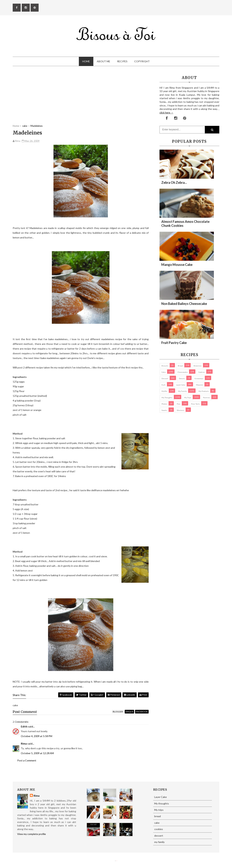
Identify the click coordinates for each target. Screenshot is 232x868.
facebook (142, 712)
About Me (103, 61)
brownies (198, 366)
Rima (24, 744)
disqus (129, 712)
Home (86, 61)
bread (180, 366)
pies (179, 404)
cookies (202, 372)
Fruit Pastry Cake (174, 343)
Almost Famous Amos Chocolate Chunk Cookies (185, 224)
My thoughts (167, 398)
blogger (118, 712)
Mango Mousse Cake (177, 265)
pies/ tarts (195, 404)
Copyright (142, 61)
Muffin (164, 391)
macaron (199, 385)
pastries (206, 398)
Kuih (163, 385)
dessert (165, 378)
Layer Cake (181, 385)
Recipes (122, 61)
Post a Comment (27, 760)
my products (204, 391)
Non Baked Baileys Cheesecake (184, 304)
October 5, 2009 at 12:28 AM (37, 753)
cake (164, 372)
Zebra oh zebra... (174, 182)
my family (182, 391)
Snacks (164, 410)
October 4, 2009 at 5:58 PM (37, 736)
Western (180, 410)
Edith (24, 726)
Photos (164, 404)
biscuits (165, 366)
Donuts (182, 378)
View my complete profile (32, 834)
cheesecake (183, 372)
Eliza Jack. (117, 861)
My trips (188, 398)
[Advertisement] (81, 99)
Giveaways (199, 378)
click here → (166, 112)
